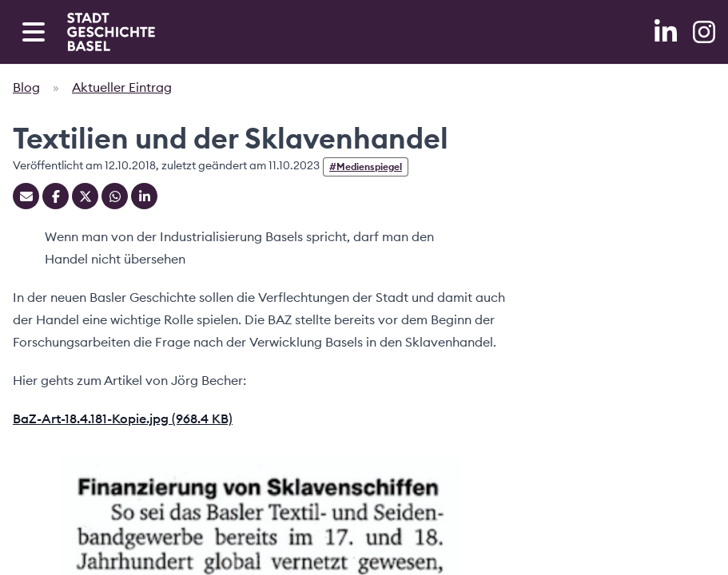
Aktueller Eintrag (122, 87)
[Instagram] (704, 32)
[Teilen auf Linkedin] (144, 196)
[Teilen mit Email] (26, 196)
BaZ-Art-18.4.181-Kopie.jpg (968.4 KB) (123, 418)
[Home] (111, 32)
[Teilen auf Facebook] (56, 196)
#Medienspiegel (366, 167)
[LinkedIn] (667, 32)
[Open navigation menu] (34, 32)
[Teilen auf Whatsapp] (115, 196)
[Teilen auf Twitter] (85, 196)
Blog (26, 87)
